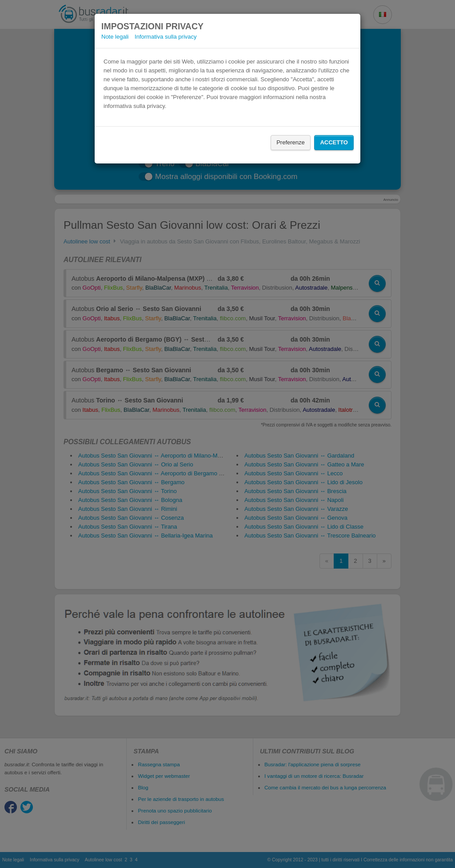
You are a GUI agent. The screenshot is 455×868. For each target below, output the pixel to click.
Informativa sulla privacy (166, 37)
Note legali (115, 37)
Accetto (334, 142)
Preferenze (291, 142)
